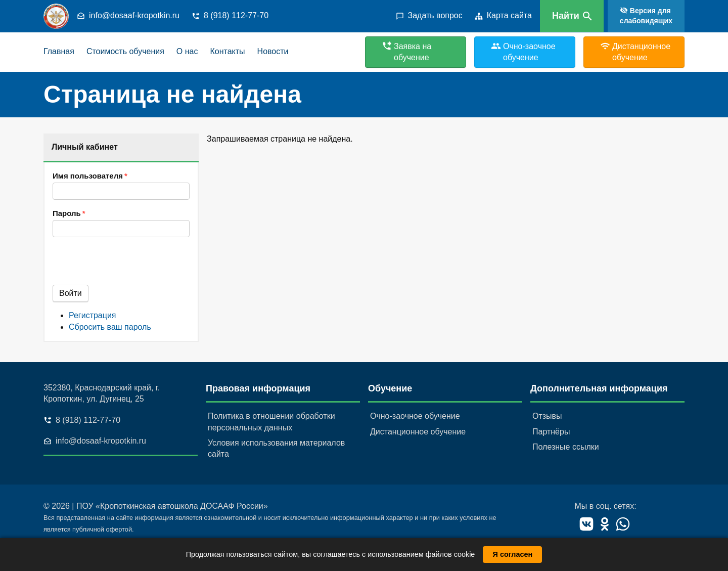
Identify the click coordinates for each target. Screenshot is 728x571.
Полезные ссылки (566, 447)
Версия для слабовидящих (646, 16)
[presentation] (129, 265)
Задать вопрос (435, 15)
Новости (273, 51)
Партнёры (551, 432)
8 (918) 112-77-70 (236, 15)
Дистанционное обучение (418, 432)
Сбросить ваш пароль (110, 327)
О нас (187, 51)
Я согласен (513, 554)
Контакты (227, 51)
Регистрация (93, 315)
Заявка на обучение (413, 52)
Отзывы (547, 416)
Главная (59, 51)
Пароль (67, 213)
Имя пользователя (88, 176)
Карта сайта (509, 15)
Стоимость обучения (125, 51)
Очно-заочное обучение (415, 416)
